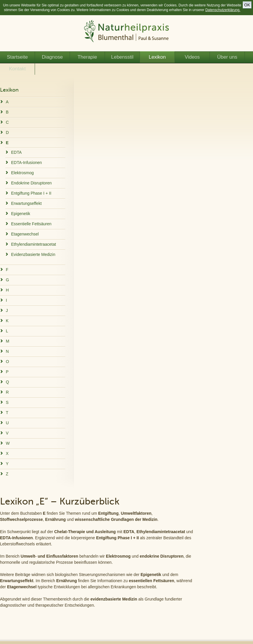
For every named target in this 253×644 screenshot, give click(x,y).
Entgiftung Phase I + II (31, 193)
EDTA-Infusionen (27, 163)
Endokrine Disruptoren (31, 183)
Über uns (227, 57)
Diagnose (52, 57)
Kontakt (17, 69)
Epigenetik (21, 214)
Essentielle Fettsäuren (31, 224)
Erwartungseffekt (26, 203)
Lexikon (157, 57)
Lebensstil (122, 57)
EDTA (16, 152)
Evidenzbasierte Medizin (33, 254)
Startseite (17, 57)
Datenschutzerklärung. (223, 10)
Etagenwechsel (25, 234)
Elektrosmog (22, 173)
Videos (192, 57)
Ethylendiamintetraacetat (34, 244)
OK (247, 5)
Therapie (87, 57)
